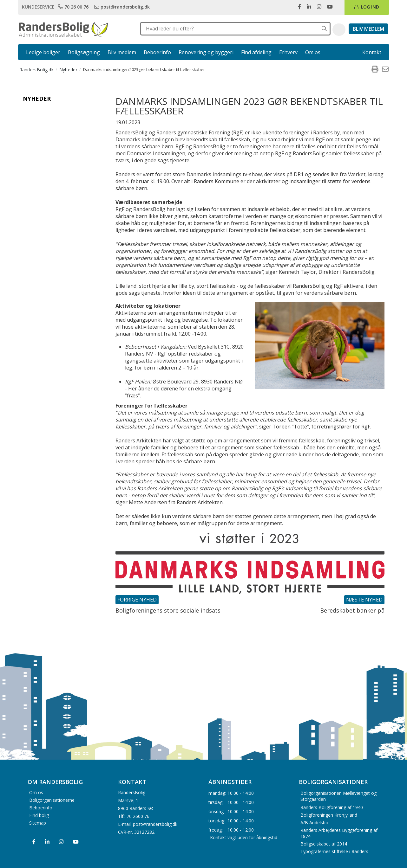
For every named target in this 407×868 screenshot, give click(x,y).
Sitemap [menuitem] (38, 823)
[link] (74, 7)
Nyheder (37, 99)
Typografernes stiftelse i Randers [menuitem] (334, 851)
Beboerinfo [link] (157, 52)
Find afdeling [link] (256, 52)
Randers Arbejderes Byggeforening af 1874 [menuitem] (339, 833)
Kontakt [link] (372, 52)
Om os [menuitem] (36, 792)
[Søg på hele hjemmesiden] (324, 29)
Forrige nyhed (137, 600)
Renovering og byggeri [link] (206, 52)
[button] (339, 30)
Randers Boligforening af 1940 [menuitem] (332, 807)
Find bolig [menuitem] (39, 815)
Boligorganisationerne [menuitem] (52, 800)
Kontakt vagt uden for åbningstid (244, 837)
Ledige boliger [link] (43, 52)
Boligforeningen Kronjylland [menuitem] (329, 815)
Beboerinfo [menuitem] (41, 807)
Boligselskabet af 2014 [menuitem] (324, 844)
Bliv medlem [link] (122, 52)
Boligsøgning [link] (84, 52)
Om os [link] (313, 52)
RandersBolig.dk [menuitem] (37, 70)
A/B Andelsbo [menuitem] (314, 823)
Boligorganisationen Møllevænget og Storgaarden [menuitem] (338, 796)
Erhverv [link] (288, 52)
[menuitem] (375, 69)
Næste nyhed (364, 600)
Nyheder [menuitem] (68, 70)
